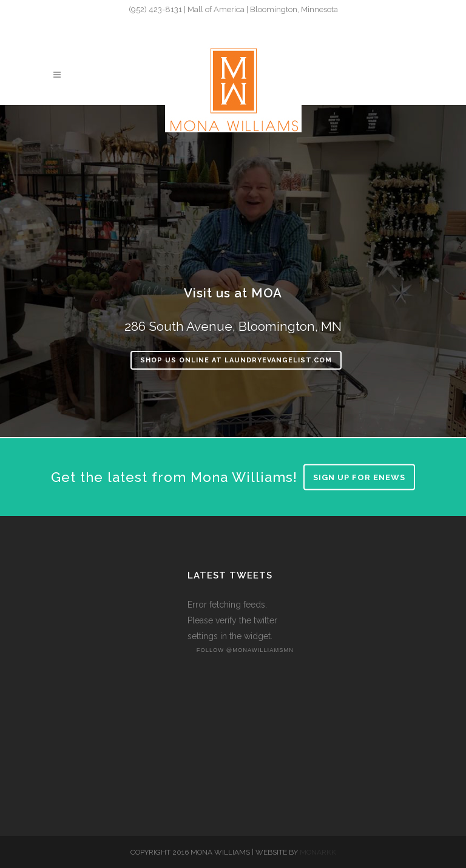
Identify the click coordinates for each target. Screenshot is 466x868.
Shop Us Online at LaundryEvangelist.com (236, 360)
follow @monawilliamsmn (245, 650)
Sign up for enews (359, 477)
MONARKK (318, 852)
